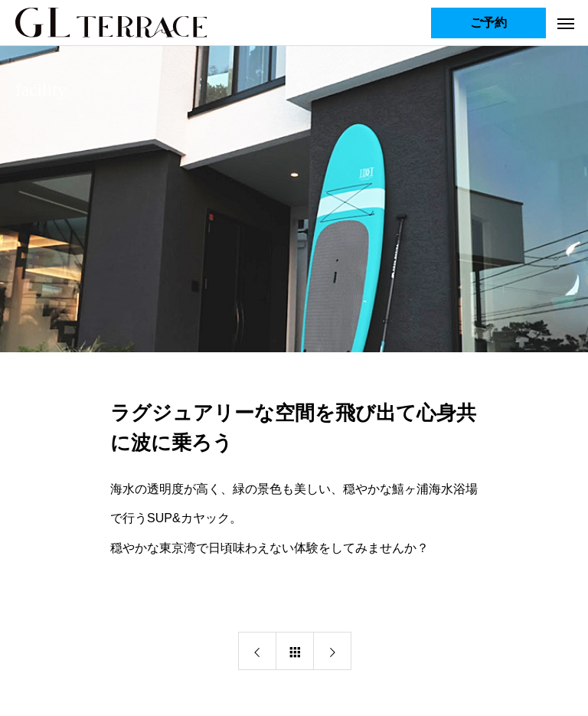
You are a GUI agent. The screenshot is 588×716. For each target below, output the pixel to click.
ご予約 (488, 23)
